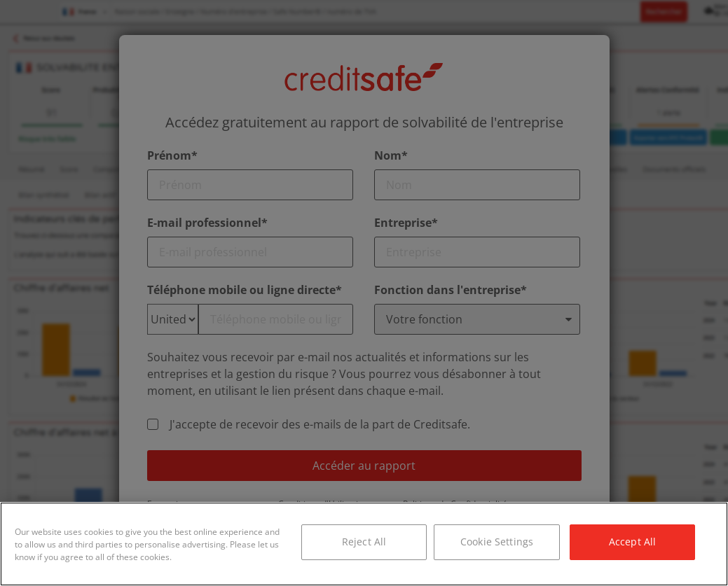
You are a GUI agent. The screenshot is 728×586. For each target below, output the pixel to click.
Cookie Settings (497, 542)
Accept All (632, 542)
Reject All (364, 542)
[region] (364, 544)
